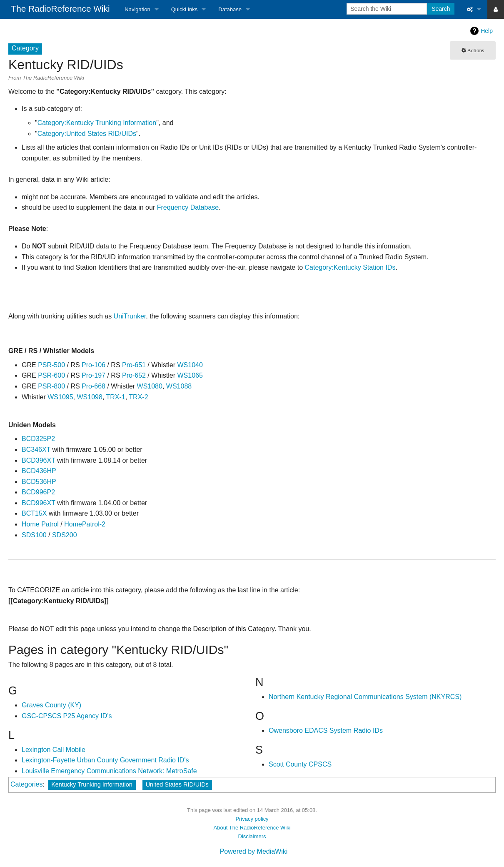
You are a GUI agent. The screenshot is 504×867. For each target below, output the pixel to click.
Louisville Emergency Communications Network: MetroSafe (109, 771)
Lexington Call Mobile (54, 750)
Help (487, 31)
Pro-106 (94, 365)
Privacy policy (252, 819)
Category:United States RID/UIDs (87, 134)
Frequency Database (188, 207)
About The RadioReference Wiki (252, 828)
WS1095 (60, 397)
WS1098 (90, 397)
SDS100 (34, 535)
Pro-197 (94, 375)
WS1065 (190, 375)
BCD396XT (39, 460)
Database (230, 9)
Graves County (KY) (51, 705)
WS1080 (150, 386)
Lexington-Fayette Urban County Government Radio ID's (105, 760)
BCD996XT (39, 503)
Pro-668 (94, 386)
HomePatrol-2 (85, 524)
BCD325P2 (38, 439)
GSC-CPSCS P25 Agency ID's (67, 716)
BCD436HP (39, 471)
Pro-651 (134, 365)
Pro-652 (134, 375)
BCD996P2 (38, 492)
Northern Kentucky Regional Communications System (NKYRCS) (365, 697)
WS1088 (179, 386)
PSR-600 (51, 375)
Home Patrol (40, 524)
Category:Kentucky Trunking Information (97, 123)
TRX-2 (138, 397)
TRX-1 (115, 397)
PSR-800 (51, 386)
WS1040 (190, 365)
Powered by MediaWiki (254, 851)
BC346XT (36, 450)
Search (441, 9)
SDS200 (65, 535)
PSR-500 (51, 365)
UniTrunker (130, 316)
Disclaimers (252, 836)
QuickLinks (185, 9)
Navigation (137, 9)
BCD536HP (39, 482)
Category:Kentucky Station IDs (350, 267)
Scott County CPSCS (300, 764)
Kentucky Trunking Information (92, 784)
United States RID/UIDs (177, 784)
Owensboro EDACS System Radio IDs (326, 730)
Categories (26, 784)
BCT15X (34, 513)
